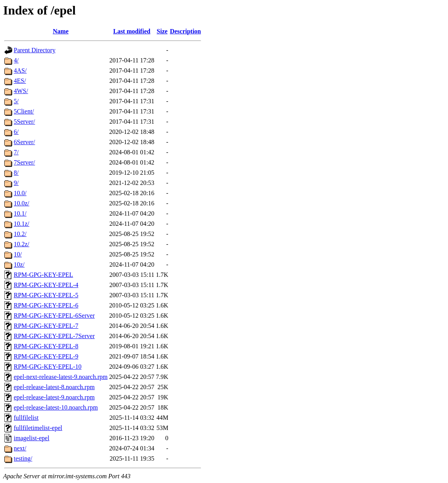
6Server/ (24, 142)
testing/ (23, 458)
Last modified (132, 31)
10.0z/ (22, 203)
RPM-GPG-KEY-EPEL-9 (46, 356)
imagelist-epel (32, 438)
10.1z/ (22, 224)
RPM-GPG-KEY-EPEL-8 (46, 346)
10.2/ (20, 234)
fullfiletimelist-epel (38, 428)
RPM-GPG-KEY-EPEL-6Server (54, 316)
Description (186, 31)
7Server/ (24, 162)
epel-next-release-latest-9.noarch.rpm (61, 377)
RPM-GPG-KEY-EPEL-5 (46, 295)
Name (61, 31)
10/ (18, 254)
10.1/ (20, 213)
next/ (20, 448)
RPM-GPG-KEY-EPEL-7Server (54, 336)
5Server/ (24, 122)
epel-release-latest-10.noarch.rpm (56, 407)
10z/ (19, 264)
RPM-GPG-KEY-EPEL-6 (46, 305)
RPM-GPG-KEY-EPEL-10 (48, 367)
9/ (16, 183)
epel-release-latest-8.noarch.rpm (54, 387)
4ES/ (20, 81)
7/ (16, 152)
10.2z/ (22, 244)
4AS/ (20, 70)
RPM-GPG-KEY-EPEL (43, 275)
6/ (16, 132)
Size (162, 31)
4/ (16, 60)
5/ (16, 101)
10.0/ (20, 193)
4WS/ (21, 91)
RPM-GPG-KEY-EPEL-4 (46, 285)
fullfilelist (26, 418)
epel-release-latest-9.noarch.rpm (54, 397)
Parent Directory (35, 50)
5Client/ (24, 111)
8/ (16, 173)
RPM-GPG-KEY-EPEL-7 (46, 326)
